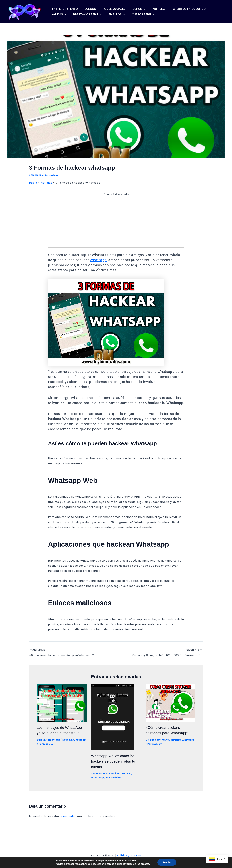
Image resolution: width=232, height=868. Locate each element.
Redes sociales (107, 7)
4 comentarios (100, 775)
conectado (67, 817)
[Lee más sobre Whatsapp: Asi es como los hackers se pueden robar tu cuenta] (113, 718)
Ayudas (201, 7)
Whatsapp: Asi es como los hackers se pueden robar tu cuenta (113, 762)
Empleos (91, 17)
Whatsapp (98, 261)
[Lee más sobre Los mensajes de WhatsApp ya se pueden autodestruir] (62, 704)
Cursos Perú (115, 17)
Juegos (86, 7)
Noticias (146, 7)
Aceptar (167, 862)
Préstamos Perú (65, 17)
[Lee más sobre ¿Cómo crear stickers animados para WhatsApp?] (170, 704)
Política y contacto (129, 856)
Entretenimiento (63, 7)
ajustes (144, 864)
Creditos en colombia (173, 7)
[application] (207, 7)
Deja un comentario (48, 741)
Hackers (115, 775)
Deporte (129, 7)
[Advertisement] (116, 223)
